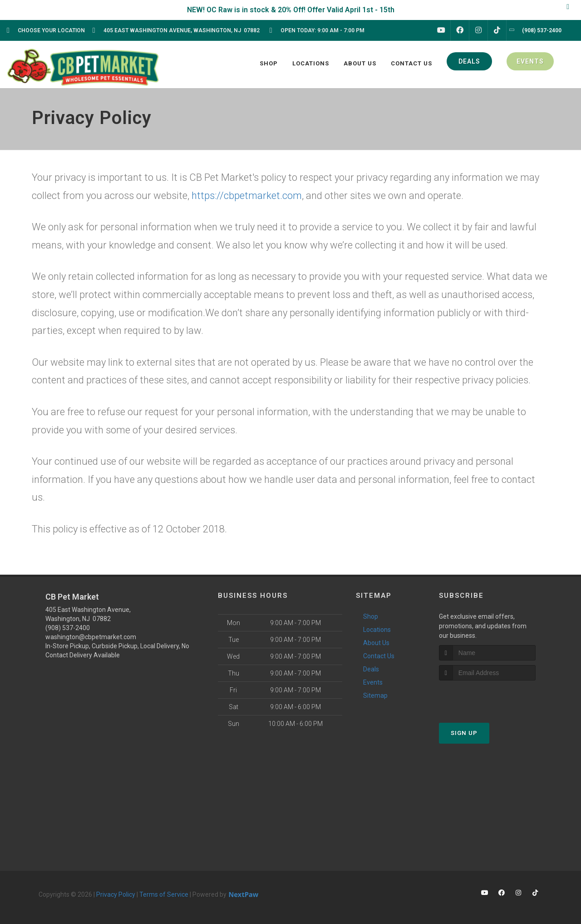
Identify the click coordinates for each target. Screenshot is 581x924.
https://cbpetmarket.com (247, 196)
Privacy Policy (116, 894)
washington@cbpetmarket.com (91, 637)
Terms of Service (164, 894)
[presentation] (487, 698)
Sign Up (464, 733)
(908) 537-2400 (68, 628)
